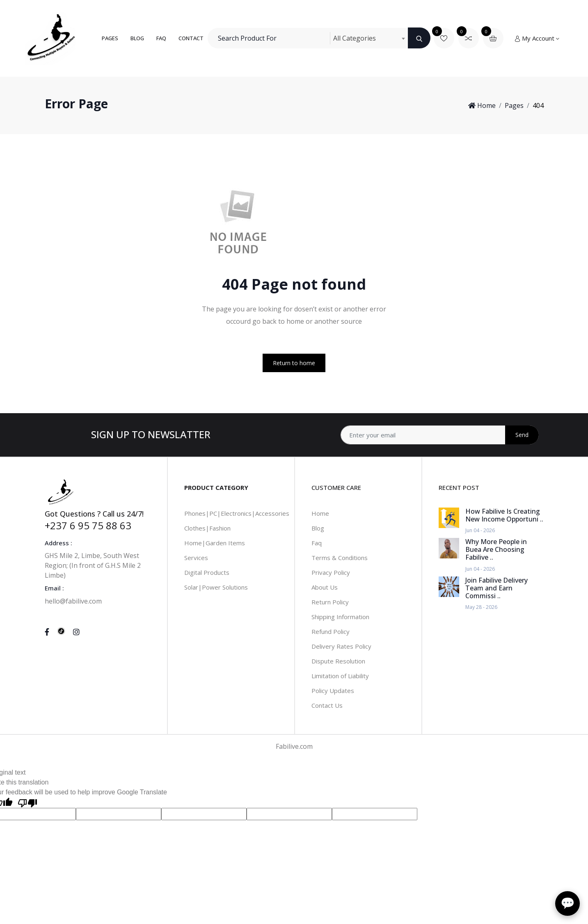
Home (482, 105)
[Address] (440, 435)
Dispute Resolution (338, 661)
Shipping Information (340, 617)
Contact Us (327, 705)
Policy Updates (333, 691)
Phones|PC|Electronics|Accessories (237, 513)
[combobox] (369, 38)
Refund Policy (331, 631)
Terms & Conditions (340, 558)
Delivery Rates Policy (341, 646)
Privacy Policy (331, 572)
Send (522, 435)
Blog (137, 38)
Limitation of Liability (340, 676)
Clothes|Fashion (207, 528)
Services (196, 558)
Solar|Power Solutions (216, 587)
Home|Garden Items (215, 543)
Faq (317, 543)
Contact (191, 38)
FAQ (161, 38)
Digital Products (207, 572)
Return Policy (330, 602)
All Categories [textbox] (355, 38)
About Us (325, 587)
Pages (110, 38)
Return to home (294, 363)
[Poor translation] (27, 803)
